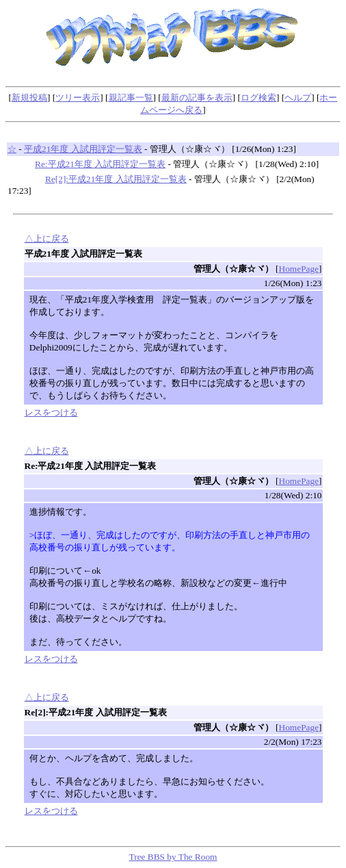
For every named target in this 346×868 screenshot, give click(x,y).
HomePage (299, 269)
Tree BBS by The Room (173, 857)
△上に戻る (47, 239)
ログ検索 (258, 98)
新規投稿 (29, 98)
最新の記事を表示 (197, 98)
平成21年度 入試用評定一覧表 (83, 149)
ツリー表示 (78, 98)
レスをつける (51, 412)
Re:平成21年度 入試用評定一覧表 (100, 164)
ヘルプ (298, 98)
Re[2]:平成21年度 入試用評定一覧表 (116, 179)
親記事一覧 (131, 98)
